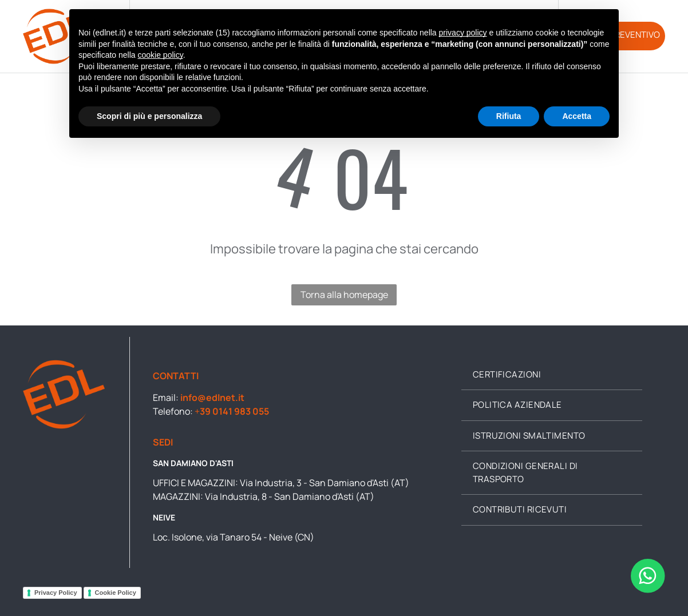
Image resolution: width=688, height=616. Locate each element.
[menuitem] (552, 375)
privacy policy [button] (463, 33)
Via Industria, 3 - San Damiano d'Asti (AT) (325, 483)
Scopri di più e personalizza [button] (149, 116)
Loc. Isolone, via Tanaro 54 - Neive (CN (232, 537)
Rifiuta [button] (509, 116)
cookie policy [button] (161, 55)
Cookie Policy (116, 593)
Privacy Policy (56, 593)
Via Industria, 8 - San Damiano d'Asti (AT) (290, 496)
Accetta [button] (577, 116)
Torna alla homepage (344, 295)
